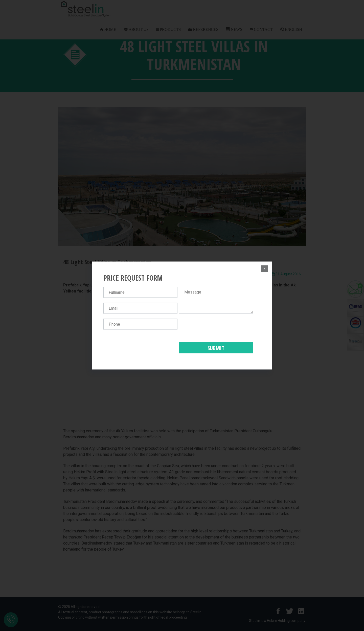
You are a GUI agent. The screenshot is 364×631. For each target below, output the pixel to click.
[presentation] (217, 329)
